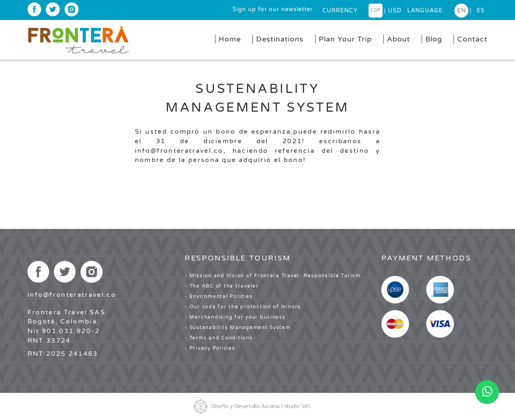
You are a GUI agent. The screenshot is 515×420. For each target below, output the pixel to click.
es (481, 11)
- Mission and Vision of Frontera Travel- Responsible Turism (273, 276)
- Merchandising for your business (235, 317)
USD (395, 11)
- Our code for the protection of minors (243, 307)
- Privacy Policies (210, 348)
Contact (472, 39)
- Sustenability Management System (238, 327)
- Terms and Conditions (219, 338)
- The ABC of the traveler (222, 286)
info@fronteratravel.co (72, 295)
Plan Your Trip (345, 39)
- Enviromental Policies (219, 296)
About (399, 39)
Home (230, 39)
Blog (434, 39)
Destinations (280, 39)
